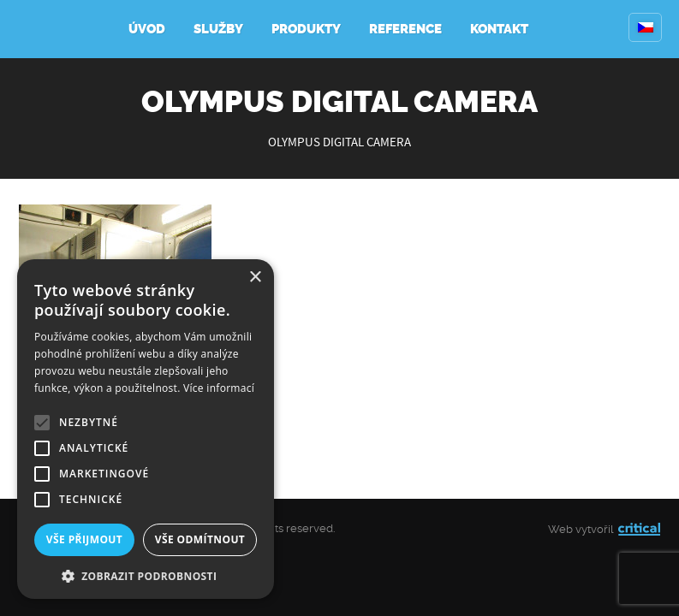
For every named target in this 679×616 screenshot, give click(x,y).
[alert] (146, 429)
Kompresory (58, 29)
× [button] (255, 278)
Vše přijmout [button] (84, 539)
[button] (146, 575)
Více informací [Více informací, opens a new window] (219, 388)
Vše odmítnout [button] (200, 539)
